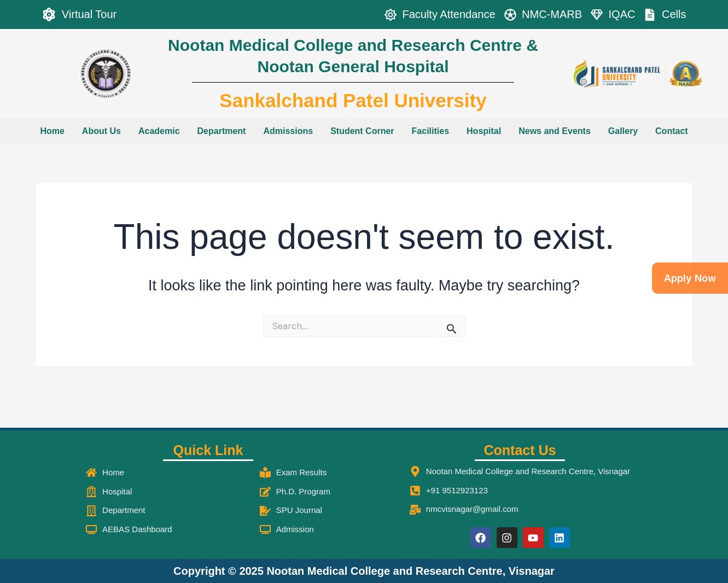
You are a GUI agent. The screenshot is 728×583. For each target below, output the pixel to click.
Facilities (430, 131)
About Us (101, 131)
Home (52, 131)
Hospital (484, 131)
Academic (159, 131)
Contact (672, 131)
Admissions (288, 131)
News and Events (555, 131)
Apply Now (690, 278)
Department (222, 131)
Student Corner (362, 131)
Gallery (623, 131)
